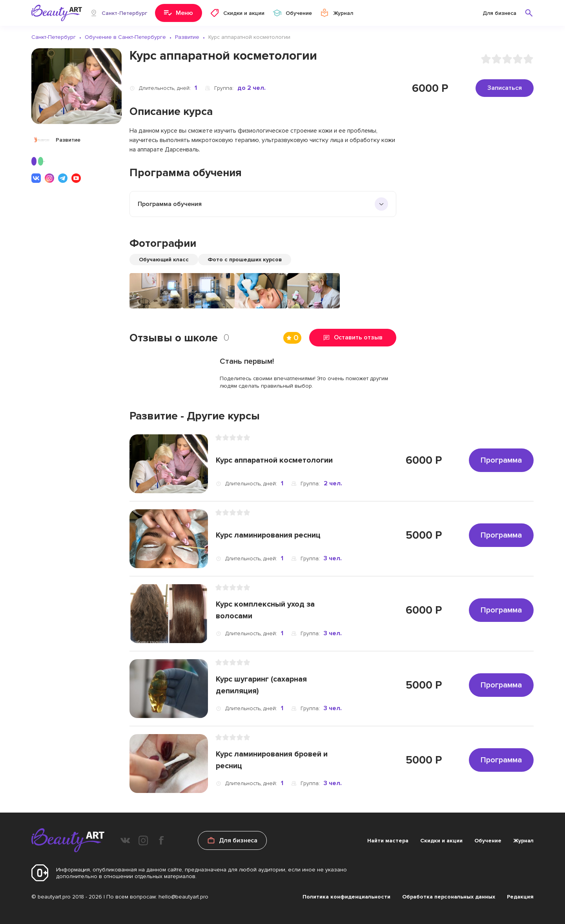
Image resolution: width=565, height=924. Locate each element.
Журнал (523, 841)
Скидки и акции (441, 841)
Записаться (505, 88)
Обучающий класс (164, 260)
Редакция (520, 897)
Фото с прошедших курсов (245, 260)
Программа (501, 460)
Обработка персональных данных (449, 897)
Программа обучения (170, 204)
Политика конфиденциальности (346, 897)
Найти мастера (388, 841)
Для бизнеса (499, 13)
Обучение (488, 841)
